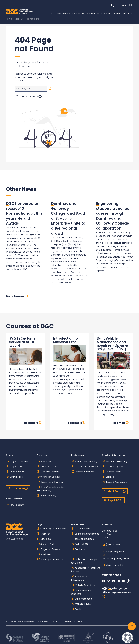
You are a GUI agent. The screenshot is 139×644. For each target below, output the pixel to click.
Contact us (81, 549)
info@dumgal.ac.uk (116, 552)
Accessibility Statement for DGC (86, 570)
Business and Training (86, 461)
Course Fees (16, 477)
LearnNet (110, 477)
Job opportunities (84, 539)
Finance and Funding (117, 461)
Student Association (116, 482)
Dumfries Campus (50, 472)
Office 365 (46, 539)
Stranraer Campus (50, 477)
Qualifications (17, 472)
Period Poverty (48, 496)
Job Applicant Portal (52, 560)
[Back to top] (132, 626)
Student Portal (113, 472)
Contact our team (84, 472)
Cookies (79, 609)
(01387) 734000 (114, 545)
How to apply (17, 505)
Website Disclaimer (85, 585)
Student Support (114, 467)
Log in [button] (123, 5)
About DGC (46, 461)
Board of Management (87, 534)
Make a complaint (115, 565)
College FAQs (82, 544)
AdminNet (46, 554)
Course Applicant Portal (53, 529)
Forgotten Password (51, 549)
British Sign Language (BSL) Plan (84, 561)
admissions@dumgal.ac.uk (116, 558)
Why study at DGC (19, 461)
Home (9, 19)
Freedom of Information (79, 578)
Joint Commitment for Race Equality (51, 489)
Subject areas (17, 467)
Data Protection (83, 599)
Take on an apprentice (87, 467)
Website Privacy (83, 604)
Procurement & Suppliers (81, 592)
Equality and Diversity (52, 482)
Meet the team (49, 467)
